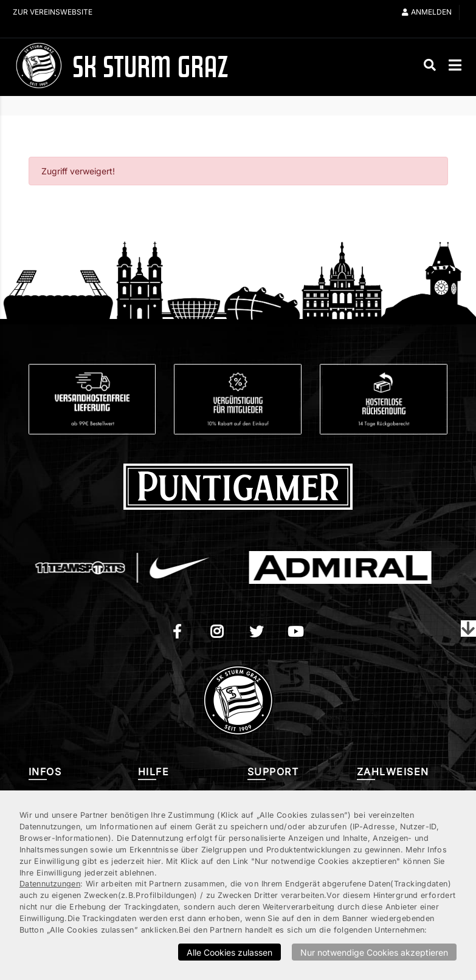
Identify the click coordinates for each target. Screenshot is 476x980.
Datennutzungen (50, 884)
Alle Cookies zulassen (229, 952)
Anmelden (427, 12)
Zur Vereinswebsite (53, 12)
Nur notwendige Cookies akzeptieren (374, 952)
